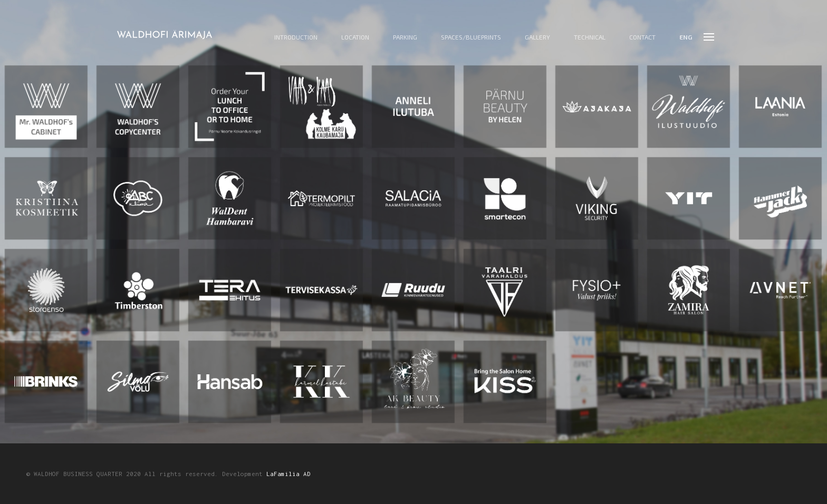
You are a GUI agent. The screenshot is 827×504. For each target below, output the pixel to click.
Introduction (296, 37)
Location (355, 37)
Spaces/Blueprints (471, 37)
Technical (590, 37)
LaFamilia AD (289, 474)
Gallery (537, 37)
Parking (405, 37)
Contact (642, 37)
